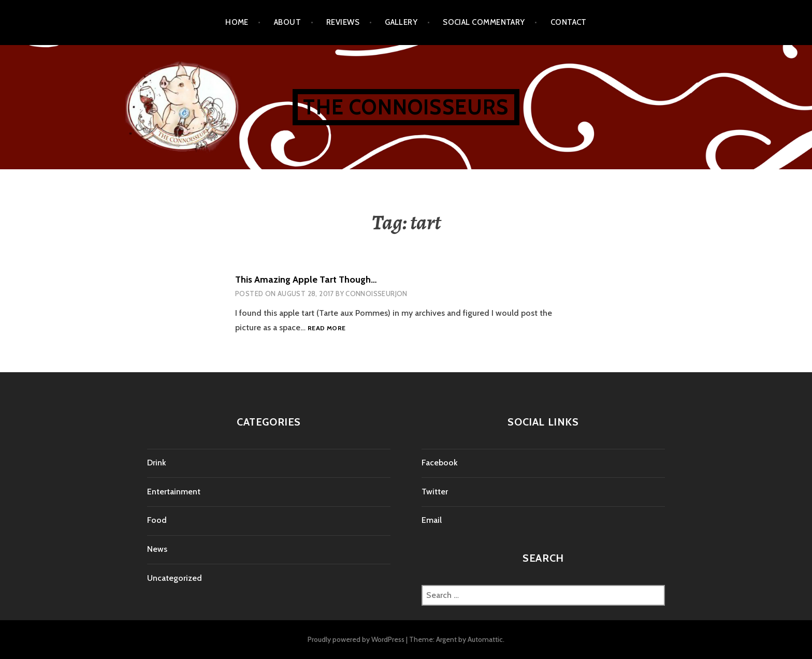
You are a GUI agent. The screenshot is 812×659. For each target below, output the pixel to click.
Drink (157, 463)
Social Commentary (484, 22)
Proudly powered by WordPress (356, 639)
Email (432, 520)
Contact (569, 22)
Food (157, 520)
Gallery (401, 22)
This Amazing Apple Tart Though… (306, 280)
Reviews (343, 22)
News (157, 549)
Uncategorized (175, 578)
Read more (327, 328)
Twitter (435, 492)
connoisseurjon (376, 294)
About (287, 22)
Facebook (440, 463)
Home (237, 22)
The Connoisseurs (406, 107)
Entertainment (174, 492)
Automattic (485, 639)
